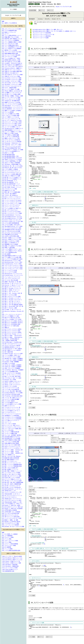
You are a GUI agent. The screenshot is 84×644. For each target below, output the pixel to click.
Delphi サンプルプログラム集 (64, 7)
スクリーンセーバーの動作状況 (41, 36)
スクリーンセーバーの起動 (40, 38)
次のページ (50, 10)
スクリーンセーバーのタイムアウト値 (43, 34)
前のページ (42, 10)
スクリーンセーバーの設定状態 (41, 33)
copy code (32, 155)
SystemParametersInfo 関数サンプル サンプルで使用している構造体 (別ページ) (54, 31)
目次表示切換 (33, 10)
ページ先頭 (32, 242)
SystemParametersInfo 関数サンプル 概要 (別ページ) (47, 30)
